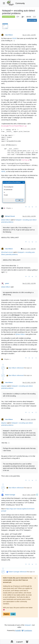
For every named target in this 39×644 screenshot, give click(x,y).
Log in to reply (32, 20)
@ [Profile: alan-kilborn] (6, 220)
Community (20, 3)
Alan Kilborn (9, 35)
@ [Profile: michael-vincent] (7, 252)
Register (6, 614)
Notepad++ (28, 625)
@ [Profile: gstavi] (4, 386)
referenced (20, 368)
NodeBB (18, 631)
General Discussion (9, 17)
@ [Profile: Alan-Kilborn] (20, 334)
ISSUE (14, 38)
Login (13, 614)
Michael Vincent (10, 216)
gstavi (7, 283)
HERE (3, 171)
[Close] (35, 578)
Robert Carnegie (10, 495)
